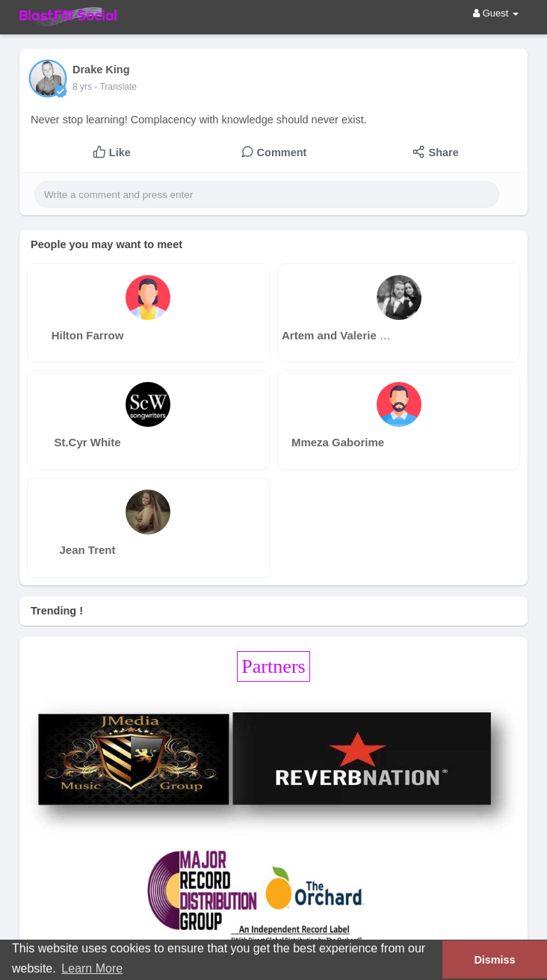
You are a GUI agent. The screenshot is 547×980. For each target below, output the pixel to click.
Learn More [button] (92, 968)
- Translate (115, 87)
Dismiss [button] (494, 960)
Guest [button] (496, 13)
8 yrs (82, 87)
